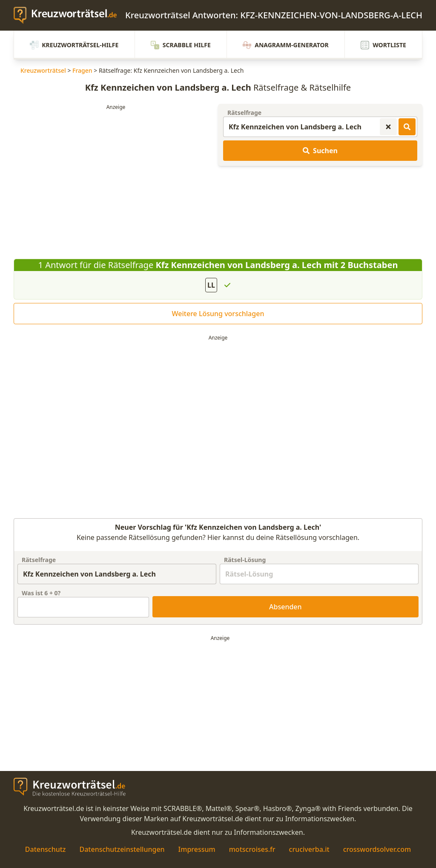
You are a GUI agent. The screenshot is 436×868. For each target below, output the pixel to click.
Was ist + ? (41, 593)
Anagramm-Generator (286, 45)
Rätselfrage (244, 113)
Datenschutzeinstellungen (122, 849)
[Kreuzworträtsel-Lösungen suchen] (407, 127)
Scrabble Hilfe (181, 45)
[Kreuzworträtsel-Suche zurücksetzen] (388, 127)
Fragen (82, 70)
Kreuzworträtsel (43, 70)
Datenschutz (46, 849)
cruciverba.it (309, 849)
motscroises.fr (252, 849)
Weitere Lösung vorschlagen (218, 314)
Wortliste (383, 45)
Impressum (197, 849)
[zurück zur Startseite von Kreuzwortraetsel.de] (69, 15)
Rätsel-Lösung (245, 560)
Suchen (320, 151)
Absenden (285, 607)
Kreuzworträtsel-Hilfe (74, 45)
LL (211, 285)
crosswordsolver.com (377, 849)
